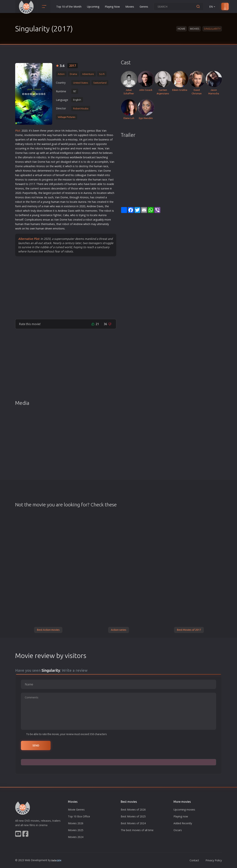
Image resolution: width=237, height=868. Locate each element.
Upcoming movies (184, 810)
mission (67, 180)
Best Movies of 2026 (133, 810)
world (41, 139)
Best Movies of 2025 (133, 816)
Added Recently (183, 823)
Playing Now (112, 7)
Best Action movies (48, 630)
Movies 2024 (76, 837)
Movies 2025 (76, 830)
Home (181, 29)
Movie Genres (76, 810)
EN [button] (212, 7)
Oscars (178, 830)
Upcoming (93, 7)
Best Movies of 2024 (133, 823)
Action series (119, 630)
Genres (144, 7)
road (88, 157)
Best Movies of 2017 (189, 630)
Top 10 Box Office (79, 816)
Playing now (181, 816)
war (94, 148)
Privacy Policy (214, 860)
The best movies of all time (137, 830)
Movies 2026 (76, 823)
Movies (130, 7)
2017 (73, 66)
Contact (194, 860)
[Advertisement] (66, 287)
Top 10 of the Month (69, 7)
